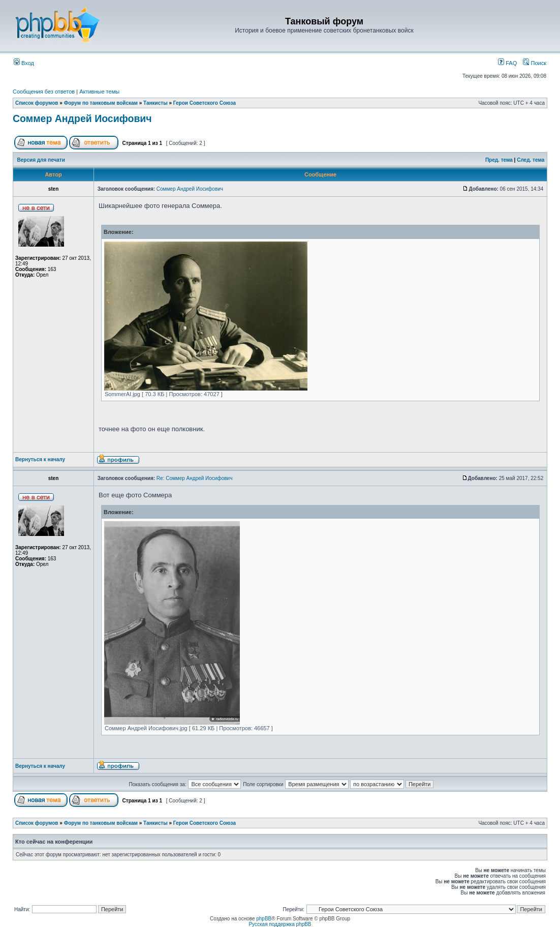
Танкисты (155, 103)
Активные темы (99, 92)
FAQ (507, 63)
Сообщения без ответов (44, 92)
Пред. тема (499, 160)
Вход (24, 63)
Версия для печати (41, 160)
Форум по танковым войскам (101, 103)
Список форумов (37, 103)
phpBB (264, 919)
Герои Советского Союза (205, 103)
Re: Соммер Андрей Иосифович (195, 478)
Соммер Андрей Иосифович (82, 118)
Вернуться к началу (40, 459)
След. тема (531, 160)
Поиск (535, 63)
